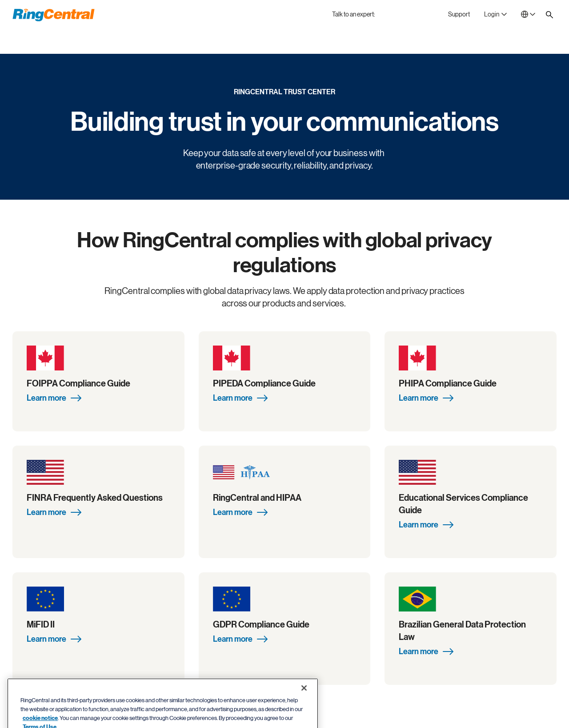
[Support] (459, 14)
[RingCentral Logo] (54, 15)
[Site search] (549, 15)
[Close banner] (304, 707)
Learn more (54, 398)
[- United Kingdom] (528, 14)
